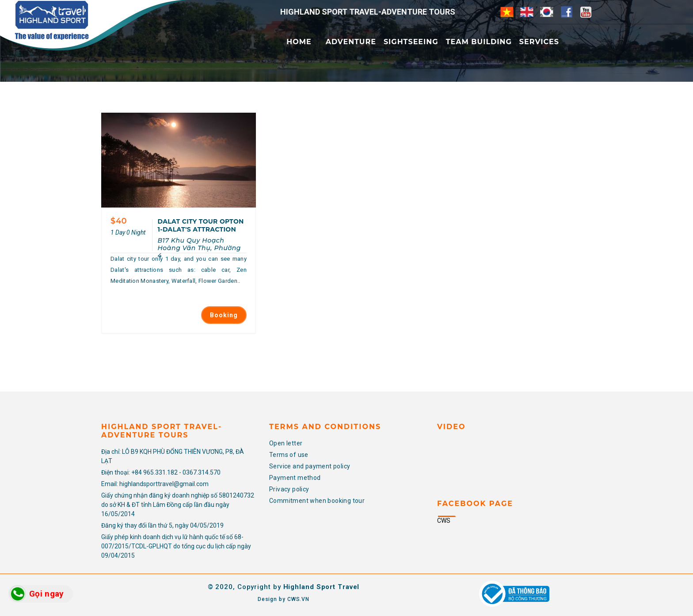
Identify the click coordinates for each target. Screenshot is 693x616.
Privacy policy (289, 489)
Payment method (295, 478)
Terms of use (289, 455)
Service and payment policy (310, 466)
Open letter (286, 443)
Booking (224, 315)
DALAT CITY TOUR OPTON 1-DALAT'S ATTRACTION (200, 225)
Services (539, 42)
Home (299, 42)
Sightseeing (411, 42)
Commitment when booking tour (317, 501)
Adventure (351, 42)
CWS (444, 521)
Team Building (479, 42)
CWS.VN (298, 599)
